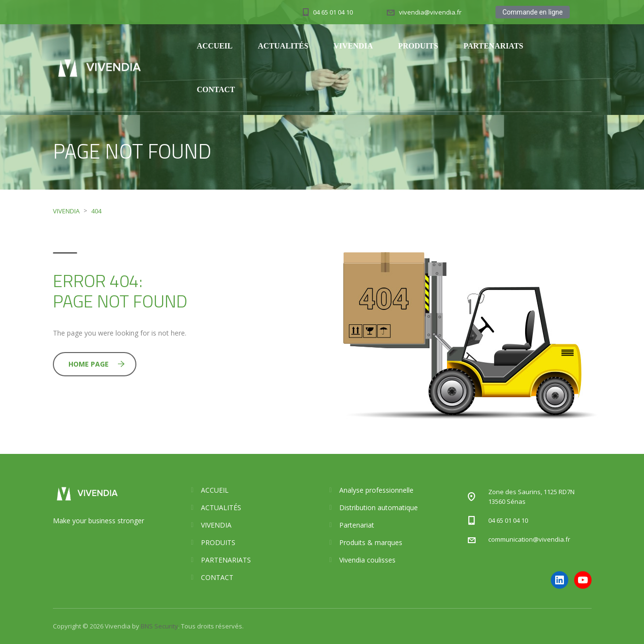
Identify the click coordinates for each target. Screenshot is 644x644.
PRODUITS (418, 46)
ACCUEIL (215, 46)
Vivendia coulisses (367, 560)
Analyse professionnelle (376, 490)
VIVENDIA (353, 46)
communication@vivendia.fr (529, 539)
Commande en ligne (532, 12)
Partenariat (357, 525)
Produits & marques (371, 542)
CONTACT (216, 89)
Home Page (97, 364)
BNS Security (159, 626)
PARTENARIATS (493, 46)
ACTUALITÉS (283, 46)
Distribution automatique (379, 507)
